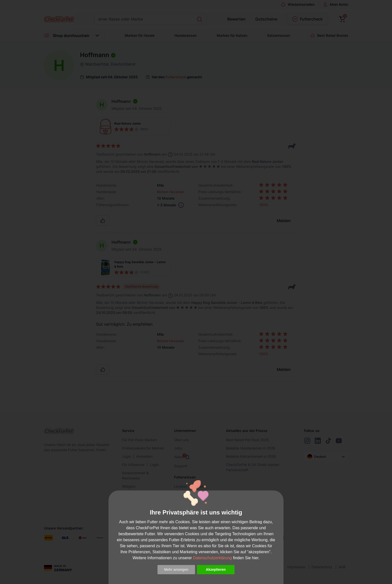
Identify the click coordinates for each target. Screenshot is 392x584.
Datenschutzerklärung (212, 558)
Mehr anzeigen (176, 569)
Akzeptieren (216, 569)
